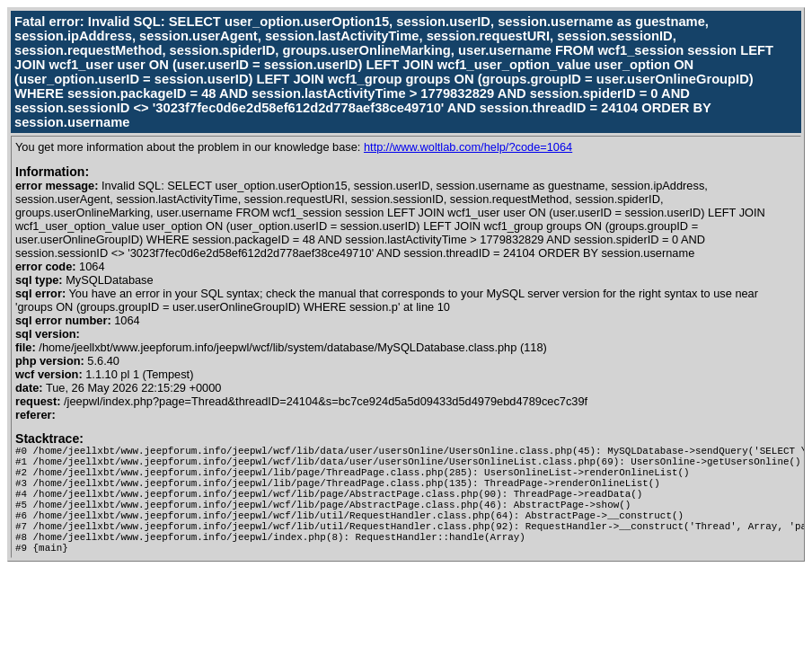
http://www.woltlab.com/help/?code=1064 (468, 147)
